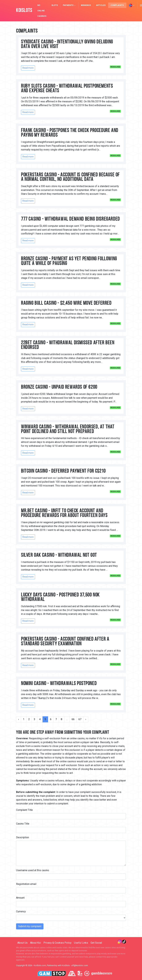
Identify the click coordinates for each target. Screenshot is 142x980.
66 (73, 719)
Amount (20, 898)
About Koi (35, 943)
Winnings (86, 5)
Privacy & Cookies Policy (57, 943)
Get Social (96, 943)
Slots (55, 5)
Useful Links (81, 943)
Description (23, 837)
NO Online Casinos (42, 11)
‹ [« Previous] (19, 719)
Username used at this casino (33, 870)
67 (80, 719)
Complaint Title (24, 810)
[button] (132, 5)
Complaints (117, 5)
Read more (28, 68)
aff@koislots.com (80, 965)
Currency (21, 911)
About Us (22, 943)
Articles (101, 5)
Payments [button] (69, 5)
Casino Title (23, 824)
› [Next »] (86, 719)
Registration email (26, 884)
